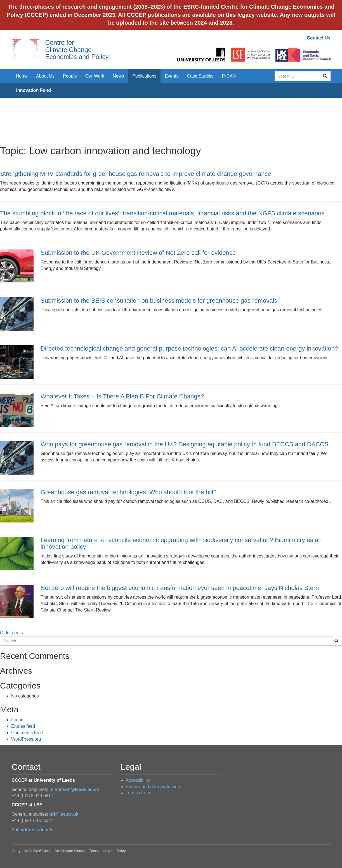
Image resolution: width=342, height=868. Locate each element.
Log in (17, 720)
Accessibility (138, 780)
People (70, 76)
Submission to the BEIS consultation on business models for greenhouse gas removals (159, 301)
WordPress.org (26, 739)
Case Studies (200, 76)
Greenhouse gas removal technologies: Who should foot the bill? (129, 492)
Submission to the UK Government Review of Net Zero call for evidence (138, 253)
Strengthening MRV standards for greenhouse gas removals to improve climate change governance (135, 174)
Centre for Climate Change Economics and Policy (77, 50)
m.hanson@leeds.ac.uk (74, 789)
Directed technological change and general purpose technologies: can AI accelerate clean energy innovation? (190, 348)
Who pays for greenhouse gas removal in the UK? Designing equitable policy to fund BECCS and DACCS (185, 444)
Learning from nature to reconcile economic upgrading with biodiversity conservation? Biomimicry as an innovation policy (181, 543)
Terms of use (139, 793)
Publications (144, 76)
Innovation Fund (34, 90)
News (118, 76)
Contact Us (319, 38)
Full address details (33, 830)
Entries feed (23, 726)
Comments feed (27, 733)
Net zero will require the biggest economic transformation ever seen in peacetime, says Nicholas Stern (180, 588)
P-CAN (229, 76)
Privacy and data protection (153, 787)
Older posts (11, 633)
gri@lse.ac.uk (64, 814)
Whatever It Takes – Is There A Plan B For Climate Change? (122, 396)
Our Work (95, 76)
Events (172, 76)
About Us (45, 76)
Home (22, 76)
